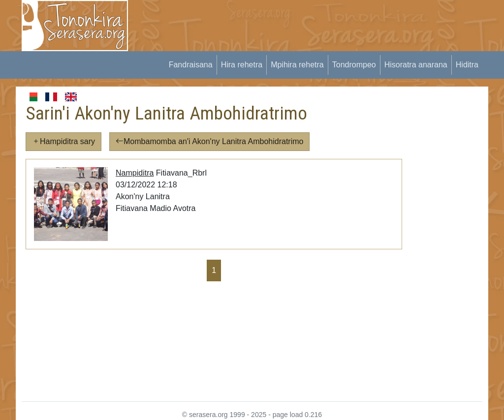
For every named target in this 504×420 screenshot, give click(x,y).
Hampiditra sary (63, 141)
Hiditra (467, 65)
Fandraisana (191, 65)
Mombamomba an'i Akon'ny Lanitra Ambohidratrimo (209, 141)
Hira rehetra (242, 65)
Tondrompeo (354, 65)
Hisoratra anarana (416, 65)
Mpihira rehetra (297, 65)
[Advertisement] (319, 22)
